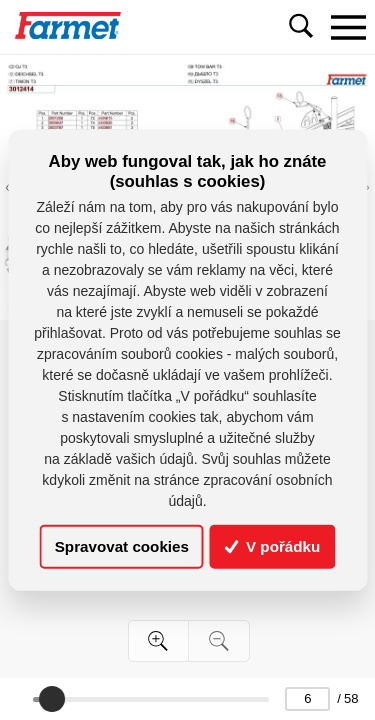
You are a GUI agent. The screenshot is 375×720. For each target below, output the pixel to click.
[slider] (52, 699)
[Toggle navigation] (348, 27)
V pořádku (273, 546)
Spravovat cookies (122, 546)
